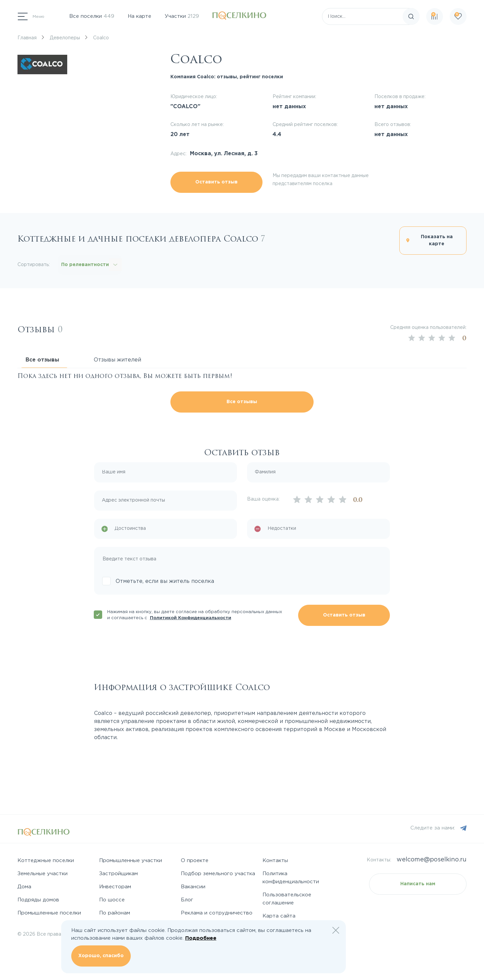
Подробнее (201, 938)
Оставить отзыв (216, 182)
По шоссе (112, 900)
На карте (139, 16)
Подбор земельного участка (218, 874)
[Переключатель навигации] (31, 16)
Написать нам (418, 884)
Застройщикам (118, 874)
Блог (187, 900)
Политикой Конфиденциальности (191, 618)
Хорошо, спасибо (101, 956)
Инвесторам (115, 887)
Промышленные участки (131, 861)
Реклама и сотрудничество (217, 913)
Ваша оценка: (263, 499)
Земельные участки (43, 874)
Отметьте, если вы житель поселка (165, 581)
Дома (24, 887)
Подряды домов (38, 900)
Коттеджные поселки (46, 861)
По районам (115, 913)
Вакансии (193, 887)
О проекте (195, 861)
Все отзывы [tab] (42, 360)
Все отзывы (242, 402)
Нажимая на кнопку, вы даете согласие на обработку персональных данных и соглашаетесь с (195, 615)
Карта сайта (279, 916)
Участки (182, 16)
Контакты (275, 861)
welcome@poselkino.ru (432, 860)
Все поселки (92, 16)
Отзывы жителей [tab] (117, 360)
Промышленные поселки (49, 913)
